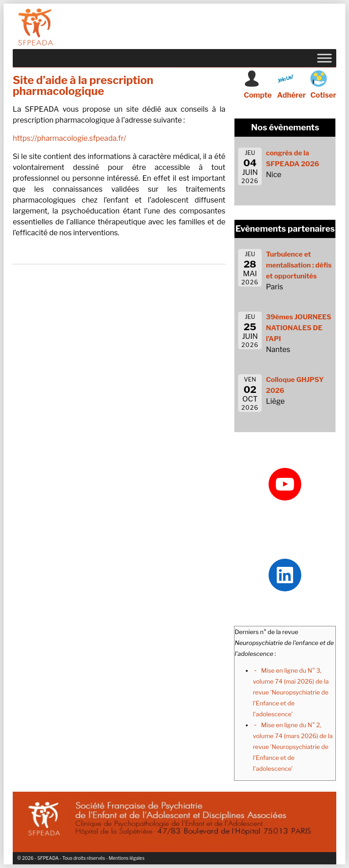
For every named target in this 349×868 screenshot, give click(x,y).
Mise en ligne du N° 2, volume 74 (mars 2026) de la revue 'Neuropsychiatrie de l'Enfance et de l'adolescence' (293, 747)
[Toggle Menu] (324, 58)
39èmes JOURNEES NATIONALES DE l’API (299, 328)
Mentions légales (127, 858)
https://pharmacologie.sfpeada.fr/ (70, 138)
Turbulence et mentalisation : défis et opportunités (299, 265)
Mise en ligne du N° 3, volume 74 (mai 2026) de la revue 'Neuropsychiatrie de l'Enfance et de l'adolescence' (291, 692)
